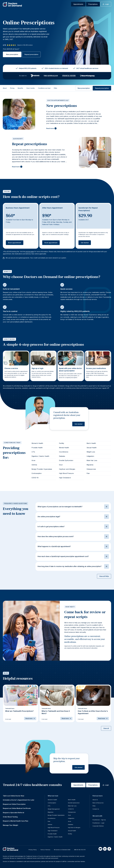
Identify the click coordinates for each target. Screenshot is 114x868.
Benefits (20, 88)
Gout (61, 465)
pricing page (30, 252)
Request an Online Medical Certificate (17, 808)
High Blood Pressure (66, 473)
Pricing (12, 88)
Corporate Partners (98, 826)
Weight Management (54, 809)
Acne (33, 460)
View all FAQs (104, 576)
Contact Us (96, 809)
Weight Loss (91, 452)
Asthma (34, 465)
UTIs (33, 452)
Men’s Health (91, 443)
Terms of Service (45, 850)
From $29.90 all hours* (11, 49)
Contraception (37, 473)
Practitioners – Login (98, 823)
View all (106, 728)
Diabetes (62, 456)
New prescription (12, 54)
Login (106, 4)
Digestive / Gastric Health (40, 456)
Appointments (78, 4)
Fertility (62, 443)
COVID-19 (35, 478)
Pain (88, 473)
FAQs (55, 88)
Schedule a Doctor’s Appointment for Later (19, 800)
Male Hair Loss (92, 460)
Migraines (90, 465)
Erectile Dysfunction (66, 460)
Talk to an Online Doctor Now (14, 796)
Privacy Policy (33, 850)
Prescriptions (93, 4)
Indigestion (90, 456)
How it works (31, 88)
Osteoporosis (91, 469)
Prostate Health (37, 448)
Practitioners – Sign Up (99, 820)
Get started (85, 243)
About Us (95, 800)
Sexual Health (92, 448)
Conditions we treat (44, 88)
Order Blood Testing (10, 817)
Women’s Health (37, 443)
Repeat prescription (31, 54)
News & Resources (98, 803)
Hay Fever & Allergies (74, 828)
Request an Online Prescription (14, 804)
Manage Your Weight (10, 825)
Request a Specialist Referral (13, 813)
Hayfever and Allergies (67, 469)
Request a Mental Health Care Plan (16, 821)
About (5, 88)
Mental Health (64, 448)
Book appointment (15, 243)
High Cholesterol (65, 478)
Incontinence (64, 452)
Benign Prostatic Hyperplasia (42, 469)
